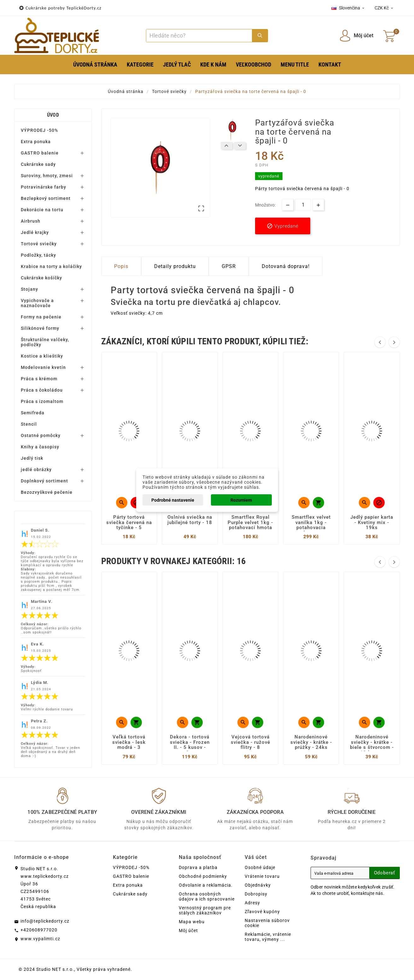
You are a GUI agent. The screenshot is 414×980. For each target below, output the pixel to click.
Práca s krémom (39, 379)
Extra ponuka (36, 142)
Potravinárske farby (44, 187)
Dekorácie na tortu (42, 210)
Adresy (252, 903)
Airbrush (31, 221)
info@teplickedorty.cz (45, 921)
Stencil (29, 424)
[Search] (199, 36)
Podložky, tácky (38, 255)
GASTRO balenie (40, 153)
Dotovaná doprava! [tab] (286, 266)
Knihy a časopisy (40, 447)
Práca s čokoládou (42, 390)
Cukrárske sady (38, 164)
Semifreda (33, 413)
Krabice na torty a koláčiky (51, 266)
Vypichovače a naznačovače (37, 303)
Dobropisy (256, 894)
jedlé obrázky (36, 470)
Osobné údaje (260, 867)
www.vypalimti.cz (40, 939)
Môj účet (188, 930)
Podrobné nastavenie (173, 500)
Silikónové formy (40, 328)
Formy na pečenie (41, 317)
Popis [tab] (121, 266)
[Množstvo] (303, 205)
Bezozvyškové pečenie (47, 492)
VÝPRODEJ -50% (39, 130)
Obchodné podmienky (203, 876)
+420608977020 (39, 930)
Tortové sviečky (39, 244)
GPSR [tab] (229, 266)
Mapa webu (192, 922)
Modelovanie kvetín (43, 367)
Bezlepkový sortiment (46, 198)
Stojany (29, 289)
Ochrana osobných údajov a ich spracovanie (207, 896)
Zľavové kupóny (262, 912)
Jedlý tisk (32, 458)
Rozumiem (241, 500)
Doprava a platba (198, 867)
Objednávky (258, 885)
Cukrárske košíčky (41, 278)
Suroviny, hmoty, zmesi (47, 176)
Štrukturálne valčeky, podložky (45, 342)
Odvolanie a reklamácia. (206, 885)
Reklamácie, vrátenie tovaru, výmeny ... (268, 937)
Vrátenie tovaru (262, 876)
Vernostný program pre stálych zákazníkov (205, 910)
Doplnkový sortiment (44, 481)
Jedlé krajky (35, 232)
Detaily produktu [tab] (175, 266)
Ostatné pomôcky (41, 435)
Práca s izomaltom (42, 401)
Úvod (53, 115)
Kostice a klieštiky (42, 356)
